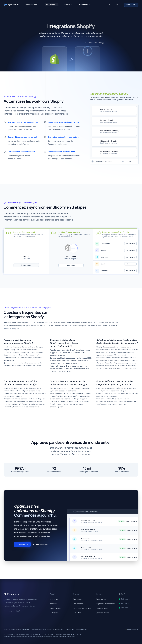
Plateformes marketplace (82, 608)
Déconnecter (26, 265)
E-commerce (77, 599)
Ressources (84, 5)
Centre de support (103, 608)
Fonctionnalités (32, 5)
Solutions (76, 594)
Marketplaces (78, 604)
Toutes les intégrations (102, 161)
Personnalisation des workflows (62, 152)
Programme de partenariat (105, 604)
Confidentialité (70, 630)
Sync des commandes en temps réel (23, 122)
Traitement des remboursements (21, 152)
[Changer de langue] (118, 5)
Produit (52, 594)
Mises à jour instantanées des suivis (63, 122)
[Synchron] (12, 5)
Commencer (132, 5)
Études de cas (101, 599)
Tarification (68, 5)
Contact (126, 161)
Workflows (53, 604)
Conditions (60, 630)
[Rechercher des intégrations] (110, 5)
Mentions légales (81, 630)
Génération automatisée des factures (64, 137)
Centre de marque (102, 613)
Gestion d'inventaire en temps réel (22, 137)
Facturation (77, 613)
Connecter (71, 265)
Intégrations (52, 5)
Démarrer (130, 244)
